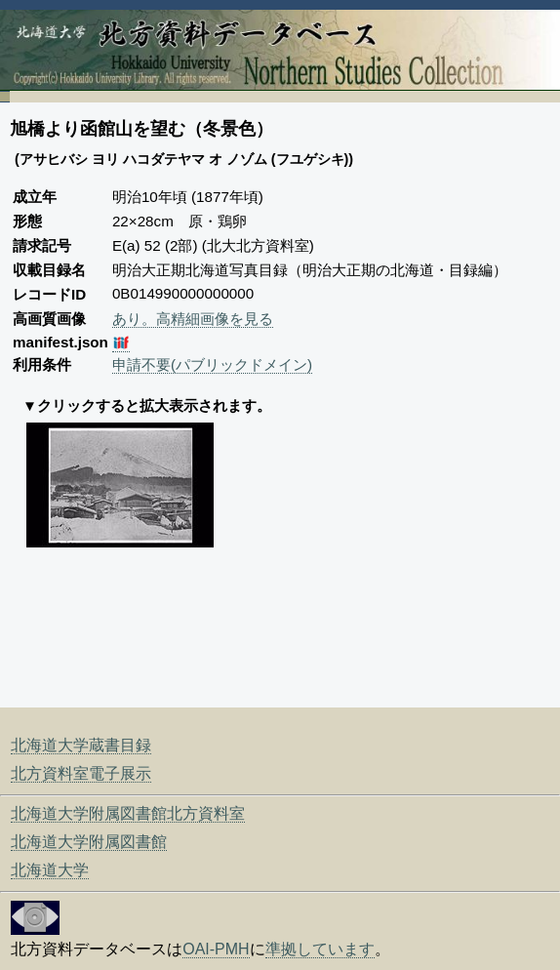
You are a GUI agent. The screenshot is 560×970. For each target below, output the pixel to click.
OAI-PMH (216, 949)
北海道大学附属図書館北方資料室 (128, 813)
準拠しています (320, 949)
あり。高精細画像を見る (193, 319)
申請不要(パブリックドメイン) (212, 364)
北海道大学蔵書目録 (81, 745)
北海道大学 (50, 870)
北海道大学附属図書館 (89, 842)
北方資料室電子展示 (81, 773)
